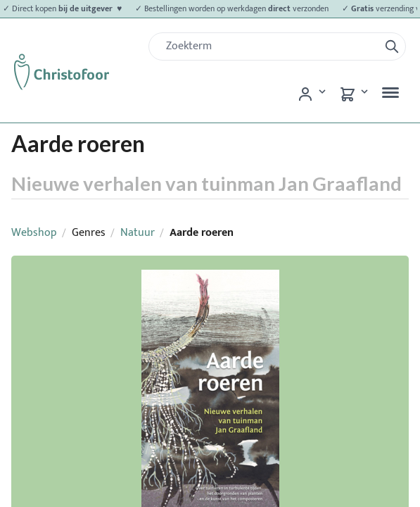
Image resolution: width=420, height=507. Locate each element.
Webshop (34, 233)
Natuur (138, 233)
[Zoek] (269, 46)
